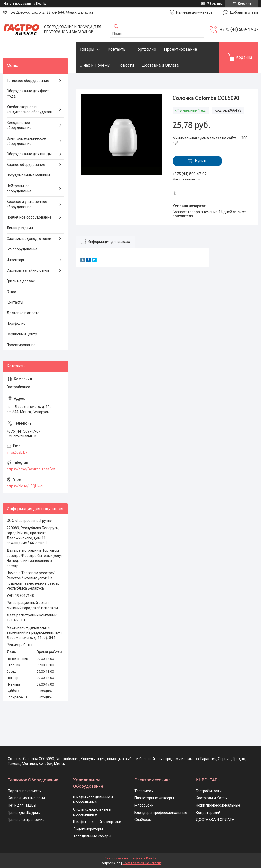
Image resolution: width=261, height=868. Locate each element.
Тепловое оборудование (28, 81)
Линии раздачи (20, 228)
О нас (11, 292)
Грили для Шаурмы (24, 813)
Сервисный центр (22, 334)
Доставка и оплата (23, 313)
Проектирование (180, 49)
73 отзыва (215, 4)
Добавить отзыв (244, 12)
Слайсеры (143, 820)
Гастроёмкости (209, 791)
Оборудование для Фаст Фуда (28, 94)
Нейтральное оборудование (19, 189)
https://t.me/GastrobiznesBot (31, 469)
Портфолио (145, 49)
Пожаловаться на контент (142, 863)
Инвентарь (16, 260)
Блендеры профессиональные (161, 813)
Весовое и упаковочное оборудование (27, 204)
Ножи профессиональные (218, 805)
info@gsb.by (17, 452)
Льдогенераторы (88, 829)
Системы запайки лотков (28, 270)
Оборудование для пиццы (29, 154)
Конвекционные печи (26, 798)
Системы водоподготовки (29, 239)
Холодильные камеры (92, 836)
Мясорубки (144, 805)
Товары (87, 49)
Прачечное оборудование (29, 217)
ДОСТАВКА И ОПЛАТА (215, 820)
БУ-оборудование (22, 249)
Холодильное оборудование (19, 125)
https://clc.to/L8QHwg (25, 486)
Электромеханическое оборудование (26, 141)
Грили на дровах (21, 281)
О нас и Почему (95, 65)
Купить (201, 161)
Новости (126, 65)
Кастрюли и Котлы (212, 798)
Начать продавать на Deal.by (25, 4)
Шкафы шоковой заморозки (97, 822)
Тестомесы (144, 791)
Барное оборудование (26, 165)
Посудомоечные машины (28, 175)
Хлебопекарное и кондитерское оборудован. (30, 110)
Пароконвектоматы (25, 791)
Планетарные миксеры (154, 798)
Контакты (117, 49)
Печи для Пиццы (22, 805)
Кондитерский (208, 813)
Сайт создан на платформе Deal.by (131, 858)
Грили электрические (26, 820)
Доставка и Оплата (160, 65)
